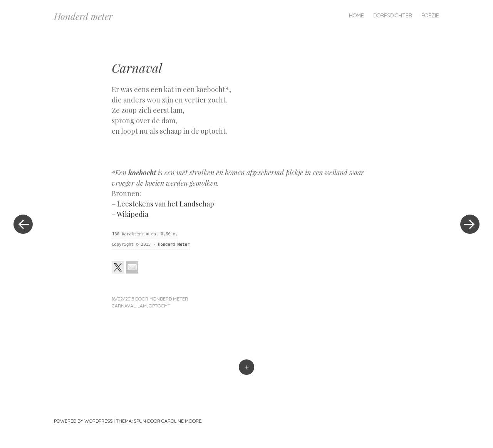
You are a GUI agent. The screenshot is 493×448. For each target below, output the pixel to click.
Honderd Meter (174, 244)
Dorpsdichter (393, 15)
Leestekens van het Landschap (166, 204)
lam (142, 306)
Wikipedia (132, 214)
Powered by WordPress (83, 421)
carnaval (124, 306)
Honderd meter (83, 16)
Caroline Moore (181, 421)
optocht (159, 306)
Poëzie (430, 15)
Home (356, 15)
